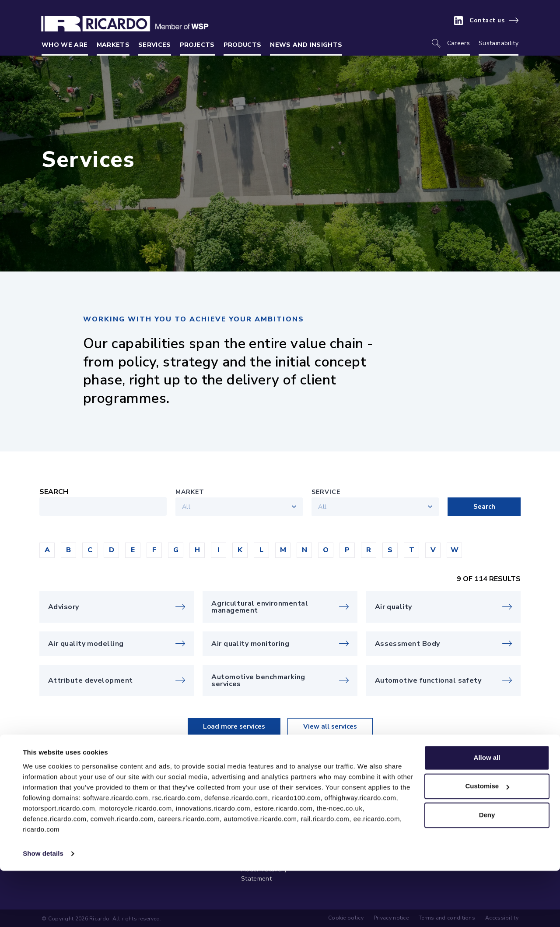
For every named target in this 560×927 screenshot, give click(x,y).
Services (155, 45)
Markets (113, 45)
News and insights (306, 45)
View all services (330, 726)
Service (326, 492)
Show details (43, 910)
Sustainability (499, 43)
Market (190, 492)
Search (54, 492)
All (186, 507)
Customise (487, 842)
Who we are (65, 45)
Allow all (487, 814)
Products (243, 45)
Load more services (234, 726)
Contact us (487, 21)
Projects (197, 45)
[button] (47, 550)
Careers (458, 43)
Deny (487, 871)
